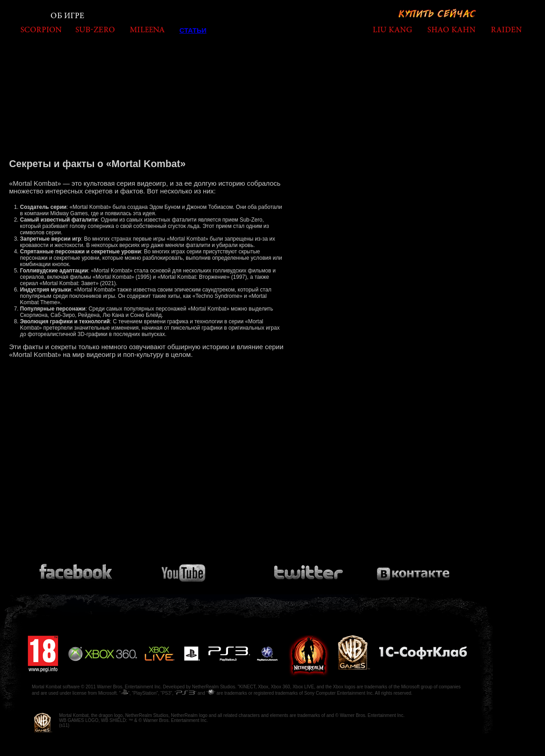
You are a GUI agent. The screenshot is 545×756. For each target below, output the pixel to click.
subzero (95, 30)
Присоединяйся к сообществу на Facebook (77, 569)
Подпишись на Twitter (308, 569)
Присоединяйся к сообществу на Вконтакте (413, 569)
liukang (392, 30)
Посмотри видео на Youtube (190, 569)
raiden (506, 30)
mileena (147, 30)
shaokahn (451, 30)
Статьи (193, 30)
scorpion (41, 30)
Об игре (68, 16)
